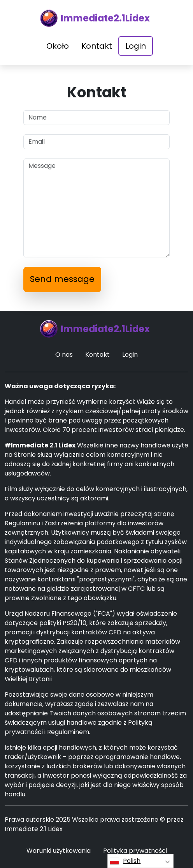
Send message (62, 279)
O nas (64, 355)
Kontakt (97, 46)
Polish (125, 861)
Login (136, 46)
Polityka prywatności (135, 851)
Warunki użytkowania (59, 851)
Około (58, 46)
